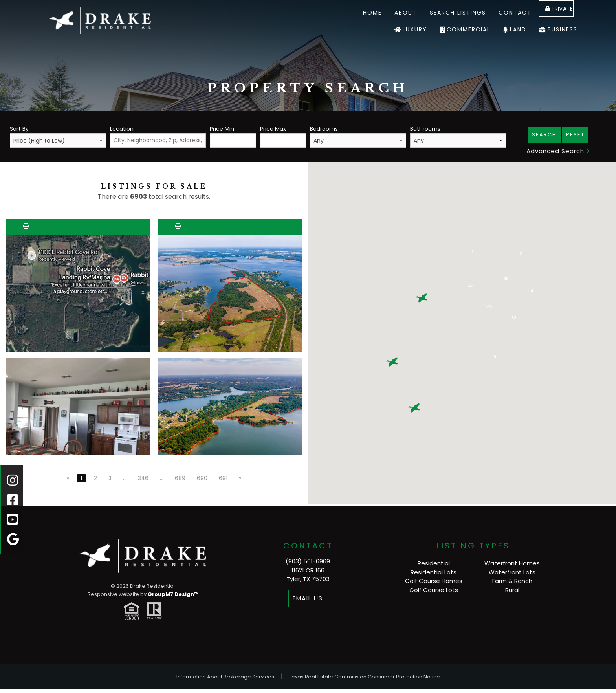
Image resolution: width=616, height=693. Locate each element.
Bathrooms (458, 136)
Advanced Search (558, 151)
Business (563, 29)
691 (223, 478)
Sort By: (58, 136)
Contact (504, 13)
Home (361, 13)
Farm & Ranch (512, 581)
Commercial (468, 29)
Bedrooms (358, 136)
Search (544, 135)
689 (180, 478)
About (394, 13)
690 (202, 478)
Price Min (233, 136)
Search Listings (446, 13)
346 (143, 478)
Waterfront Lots (512, 572)
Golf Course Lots (434, 590)
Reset (575, 135)
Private (556, 13)
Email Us (308, 598)
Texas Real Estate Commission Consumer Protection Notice (364, 677)
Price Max (283, 136)
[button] (392, 362)
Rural (512, 590)
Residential (434, 563)
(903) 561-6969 (308, 561)
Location (158, 136)
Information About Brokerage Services (225, 677)
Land (518, 29)
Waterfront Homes (512, 563)
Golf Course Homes (434, 581)
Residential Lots (434, 572)
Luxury (415, 29)
